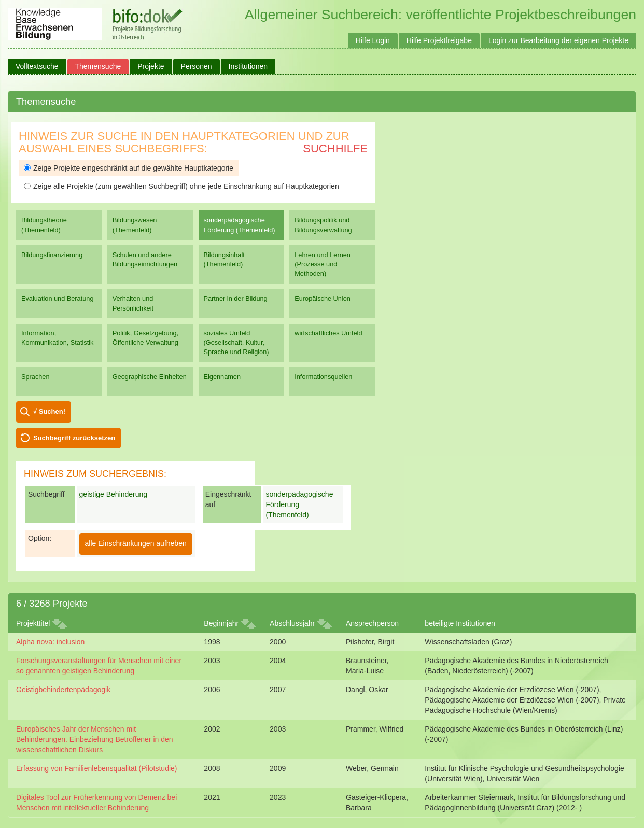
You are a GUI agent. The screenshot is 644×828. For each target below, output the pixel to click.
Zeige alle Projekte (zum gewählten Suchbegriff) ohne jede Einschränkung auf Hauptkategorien (181, 186)
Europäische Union (323, 298)
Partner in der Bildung (236, 298)
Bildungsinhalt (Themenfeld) (224, 259)
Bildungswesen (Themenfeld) (135, 225)
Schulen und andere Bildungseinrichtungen (145, 259)
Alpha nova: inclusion (50, 642)
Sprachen (36, 377)
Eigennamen (222, 377)
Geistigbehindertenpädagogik (63, 690)
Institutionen (248, 66)
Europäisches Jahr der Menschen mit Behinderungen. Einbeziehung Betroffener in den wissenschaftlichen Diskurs (95, 739)
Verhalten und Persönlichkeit (133, 303)
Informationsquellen (323, 377)
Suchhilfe (335, 149)
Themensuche (98, 66)
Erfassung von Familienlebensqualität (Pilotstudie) (97, 768)
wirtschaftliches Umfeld (328, 333)
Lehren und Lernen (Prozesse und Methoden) (323, 264)
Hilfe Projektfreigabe (439, 40)
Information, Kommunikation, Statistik (57, 338)
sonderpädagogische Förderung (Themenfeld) (240, 225)
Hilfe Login (373, 40)
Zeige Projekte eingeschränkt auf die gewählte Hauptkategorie (129, 168)
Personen (197, 66)
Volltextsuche (37, 66)
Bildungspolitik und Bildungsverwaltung (323, 225)
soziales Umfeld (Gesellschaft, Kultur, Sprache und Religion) (236, 342)
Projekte (151, 66)
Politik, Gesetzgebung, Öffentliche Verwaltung (145, 338)
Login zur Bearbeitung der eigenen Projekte (558, 40)
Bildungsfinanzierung (52, 255)
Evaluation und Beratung (57, 298)
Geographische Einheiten (150, 377)
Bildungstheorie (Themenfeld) (44, 225)
